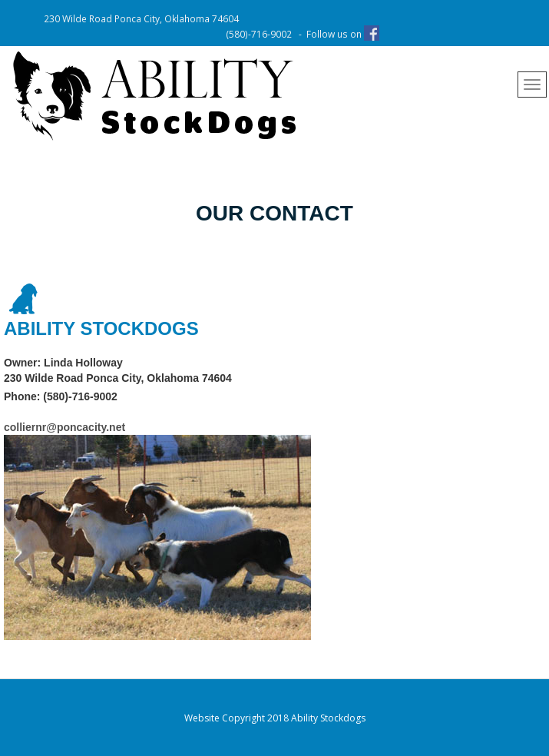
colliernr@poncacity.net (64, 427)
